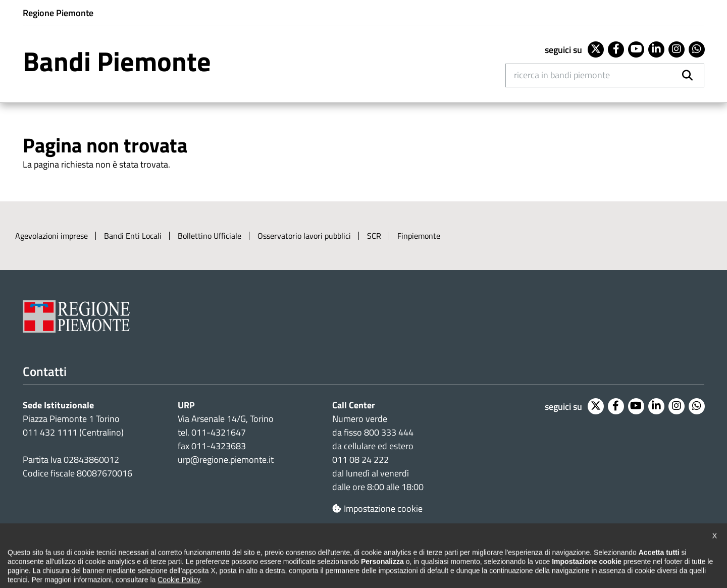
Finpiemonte (419, 236)
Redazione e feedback (382, 554)
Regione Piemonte (58, 13)
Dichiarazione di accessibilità (72, 554)
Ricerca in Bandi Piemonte (562, 75)
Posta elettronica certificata (483, 554)
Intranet (561, 554)
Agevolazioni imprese (51, 236)
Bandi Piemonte (117, 61)
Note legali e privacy (172, 554)
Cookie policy (245, 554)
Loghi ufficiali (306, 554)
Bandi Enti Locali (133, 236)
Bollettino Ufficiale (210, 236)
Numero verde (360, 419)
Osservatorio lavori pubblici (304, 236)
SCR (374, 236)
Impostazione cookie (377, 509)
